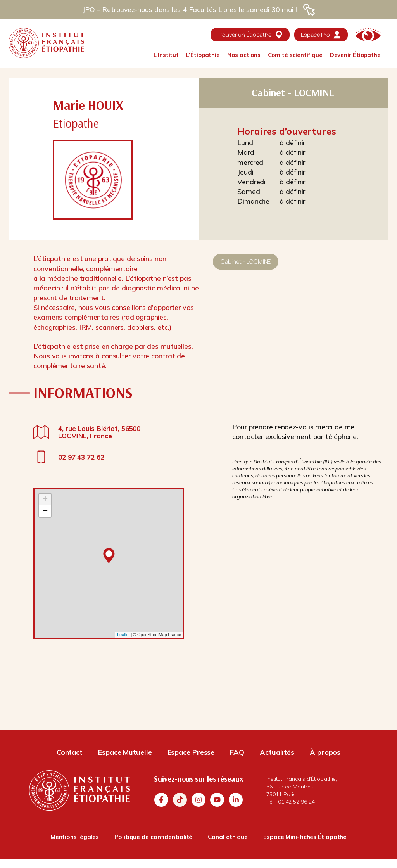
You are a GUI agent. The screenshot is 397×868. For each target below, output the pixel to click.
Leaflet (123, 635)
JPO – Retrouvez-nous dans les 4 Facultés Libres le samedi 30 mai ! (190, 10)
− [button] (45, 511)
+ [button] (45, 500)
